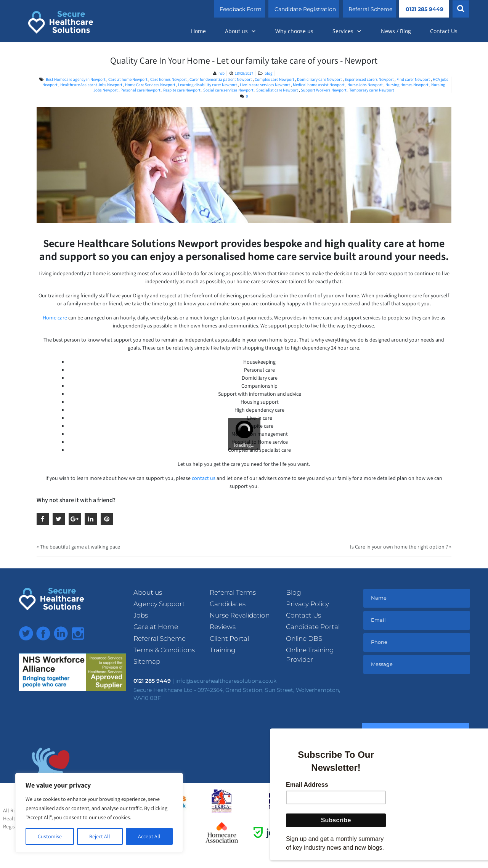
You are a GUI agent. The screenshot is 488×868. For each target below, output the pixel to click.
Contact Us (444, 31)
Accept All (149, 836)
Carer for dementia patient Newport (221, 79)
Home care (55, 318)
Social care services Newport (228, 90)
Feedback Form (241, 9)
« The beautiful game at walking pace (78, 547)
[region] (99, 813)
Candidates (228, 604)
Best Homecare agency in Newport (76, 79)
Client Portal (229, 639)
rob (222, 73)
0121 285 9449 (425, 9)
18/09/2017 (244, 73)
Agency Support (159, 604)
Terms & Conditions (164, 650)
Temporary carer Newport (372, 90)
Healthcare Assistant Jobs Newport (91, 85)
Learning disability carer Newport (208, 85)
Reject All (100, 836)
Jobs (141, 615)
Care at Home (156, 627)
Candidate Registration (305, 9)
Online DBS (304, 639)
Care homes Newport (169, 79)
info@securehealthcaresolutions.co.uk (226, 681)
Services (347, 31)
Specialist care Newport (277, 90)
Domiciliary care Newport (319, 79)
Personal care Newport (140, 90)
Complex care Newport (274, 79)
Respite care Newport (182, 90)
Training (223, 650)
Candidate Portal (313, 627)
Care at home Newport (128, 79)
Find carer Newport (413, 79)
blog (269, 73)
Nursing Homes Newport (407, 85)
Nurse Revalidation (240, 615)
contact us (204, 478)
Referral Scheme (370, 9)
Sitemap (147, 661)
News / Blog (396, 31)
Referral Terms (233, 592)
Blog (294, 592)
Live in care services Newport (265, 85)
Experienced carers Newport (369, 79)
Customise (50, 836)
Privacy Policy (307, 604)
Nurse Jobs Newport (365, 85)
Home (198, 31)
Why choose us (294, 31)
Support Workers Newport (324, 90)
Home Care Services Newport (150, 85)
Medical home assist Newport (319, 85)
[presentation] (420, 700)
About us (241, 31)
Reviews (223, 627)
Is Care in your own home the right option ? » (401, 547)
